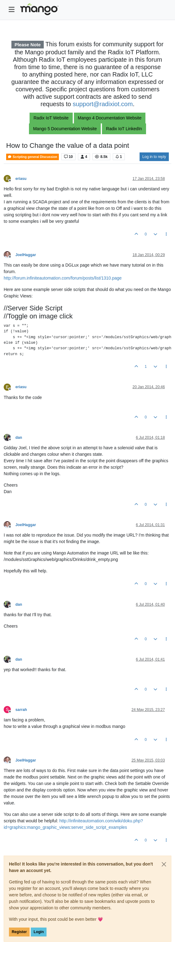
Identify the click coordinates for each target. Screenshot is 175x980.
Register (19, 932)
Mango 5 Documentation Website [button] (65, 129)
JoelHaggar (26, 255)
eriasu (21, 179)
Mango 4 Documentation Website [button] (110, 118)
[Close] (164, 864)
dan (19, 438)
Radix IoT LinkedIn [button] (124, 129)
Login (39, 932)
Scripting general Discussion (33, 157)
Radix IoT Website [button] (51, 118)
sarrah (21, 710)
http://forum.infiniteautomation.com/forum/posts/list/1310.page (63, 278)
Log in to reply (154, 157)
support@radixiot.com (103, 104)
